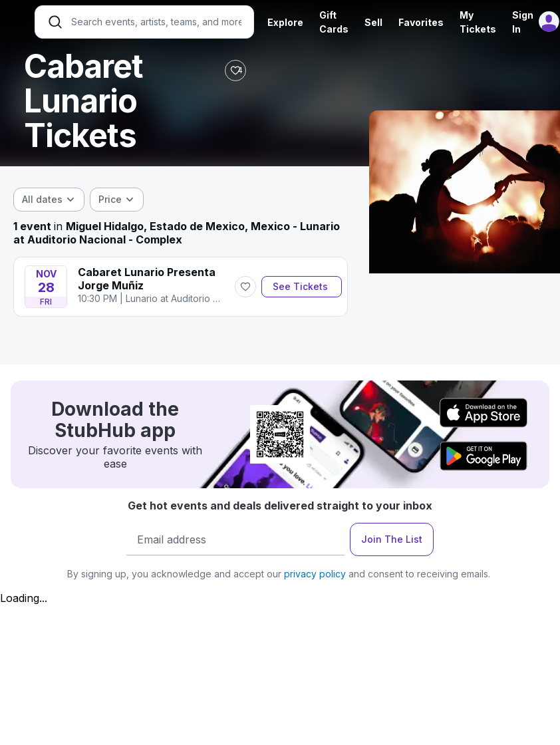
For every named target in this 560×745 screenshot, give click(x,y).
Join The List (392, 539)
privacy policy (315, 574)
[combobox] (49, 200)
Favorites (421, 22)
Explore (285, 22)
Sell (373, 22)
